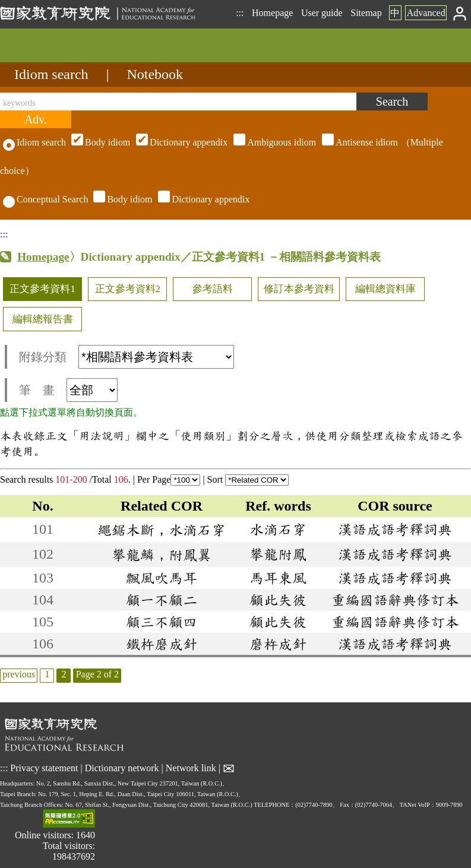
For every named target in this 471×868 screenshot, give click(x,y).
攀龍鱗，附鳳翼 (162, 555)
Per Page (169, 479)
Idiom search (51, 74)
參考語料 (213, 289)
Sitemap (366, 13)
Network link (191, 768)
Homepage (272, 13)
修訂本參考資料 (299, 289)
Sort (248, 479)
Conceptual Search (45, 199)
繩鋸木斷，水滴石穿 (162, 530)
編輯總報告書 (43, 319)
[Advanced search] (36, 119)
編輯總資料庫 (385, 289)
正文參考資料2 (128, 289)
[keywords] (178, 102)
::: (240, 13)
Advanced (426, 13)
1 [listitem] (47, 674)
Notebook (155, 74)
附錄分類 (127, 357)
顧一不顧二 (162, 600)
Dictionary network (122, 768)
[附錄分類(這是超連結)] (156, 357)
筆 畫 (68, 390)
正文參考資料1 (42, 289)
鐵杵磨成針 (162, 644)
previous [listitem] (19, 674)
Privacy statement (44, 768)
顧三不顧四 (162, 622)
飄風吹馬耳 (162, 578)
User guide (322, 13)
